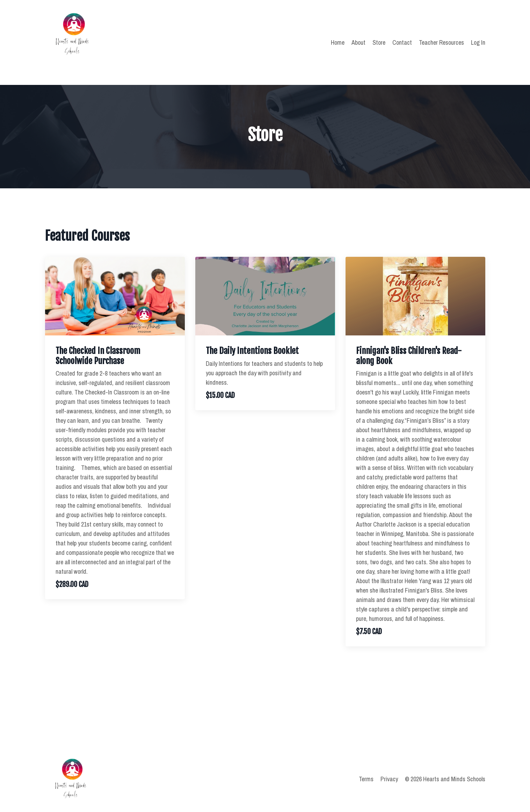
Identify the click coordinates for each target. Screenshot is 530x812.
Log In (478, 42)
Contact (402, 42)
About (358, 42)
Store (379, 42)
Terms (366, 779)
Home (338, 42)
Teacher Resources (441, 42)
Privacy (389, 779)
